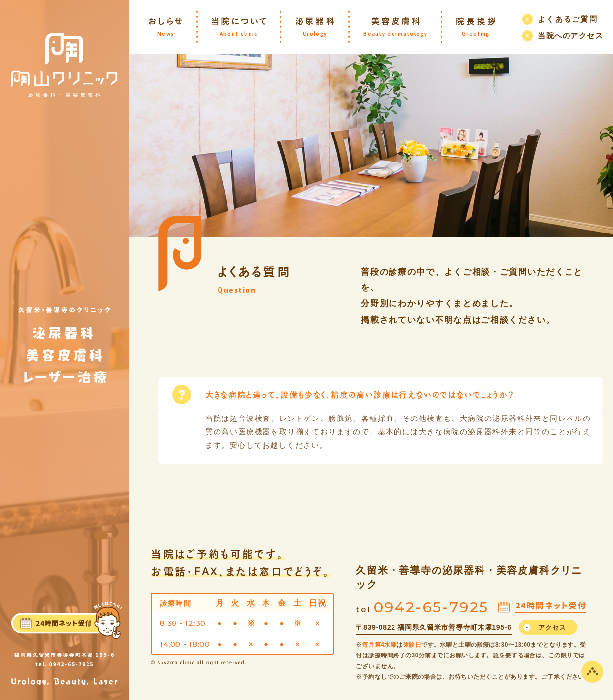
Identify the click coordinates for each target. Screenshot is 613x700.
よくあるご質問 (568, 19)
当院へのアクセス (570, 35)
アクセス (552, 628)
